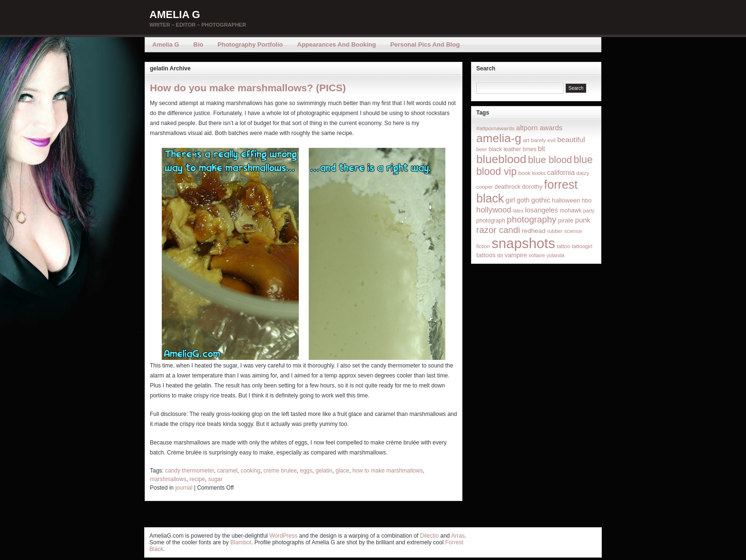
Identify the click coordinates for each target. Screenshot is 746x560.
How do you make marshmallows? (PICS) (248, 88)
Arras (458, 536)
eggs (306, 471)
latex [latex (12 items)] (518, 211)
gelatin (324, 471)
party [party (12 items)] (589, 211)
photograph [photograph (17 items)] (491, 221)
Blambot (241, 542)
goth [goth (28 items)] (523, 200)
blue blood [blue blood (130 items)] (550, 160)
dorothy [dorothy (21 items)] (532, 187)
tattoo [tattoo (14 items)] (563, 246)
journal (184, 488)
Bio (198, 44)
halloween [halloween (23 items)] (566, 200)
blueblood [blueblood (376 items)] (501, 159)
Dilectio (429, 536)
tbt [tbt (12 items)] (500, 255)
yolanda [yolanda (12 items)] (555, 255)
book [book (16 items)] (524, 173)
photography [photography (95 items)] (531, 219)
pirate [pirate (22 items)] (566, 220)
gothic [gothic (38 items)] (540, 200)
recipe (197, 479)
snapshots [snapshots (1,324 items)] (523, 243)
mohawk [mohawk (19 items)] (570, 211)
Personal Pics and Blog (425, 44)
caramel (227, 471)
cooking (250, 471)
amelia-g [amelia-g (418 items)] (499, 138)
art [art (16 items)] (526, 140)
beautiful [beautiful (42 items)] (571, 140)
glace (342, 471)
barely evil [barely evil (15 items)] (543, 140)
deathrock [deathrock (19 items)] (508, 187)
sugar (216, 479)
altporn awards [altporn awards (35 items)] (539, 128)
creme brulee (280, 471)
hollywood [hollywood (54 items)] (494, 210)
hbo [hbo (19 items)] (587, 201)
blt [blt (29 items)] (542, 149)
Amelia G (175, 14)
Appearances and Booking (337, 44)
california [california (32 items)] (561, 173)
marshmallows (168, 479)
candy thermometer (190, 471)
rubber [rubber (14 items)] (555, 231)
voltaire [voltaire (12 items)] (537, 255)
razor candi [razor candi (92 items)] (498, 230)
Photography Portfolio (250, 44)
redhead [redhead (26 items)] (534, 231)
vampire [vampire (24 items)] (515, 255)
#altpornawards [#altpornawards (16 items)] (495, 128)
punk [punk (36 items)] (583, 220)
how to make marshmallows (388, 471)
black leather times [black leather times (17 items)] (512, 149)
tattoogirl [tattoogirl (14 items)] (582, 246)
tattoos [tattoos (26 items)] (486, 255)
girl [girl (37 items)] (510, 200)
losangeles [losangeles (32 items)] (542, 210)
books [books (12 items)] (539, 173)
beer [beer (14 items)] (482, 149)
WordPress (283, 536)
